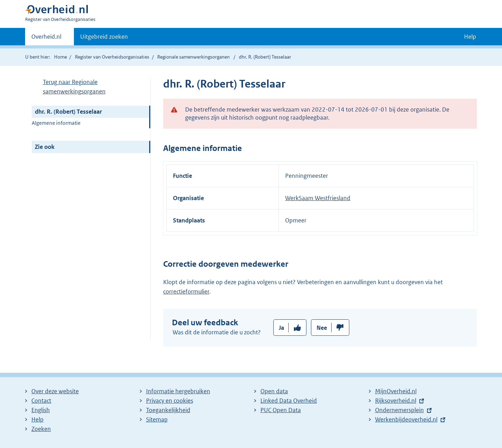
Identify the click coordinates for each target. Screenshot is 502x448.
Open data (274, 391)
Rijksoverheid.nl (396, 401)
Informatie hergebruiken (178, 391)
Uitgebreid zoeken (104, 37)
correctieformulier (186, 291)
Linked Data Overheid (289, 401)
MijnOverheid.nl (396, 391)
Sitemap (157, 419)
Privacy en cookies (170, 401)
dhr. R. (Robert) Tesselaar (68, 112)
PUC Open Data (281, 410)
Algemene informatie (56, 123)
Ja (282, 328)
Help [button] (470, 37)
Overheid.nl (46, 39)
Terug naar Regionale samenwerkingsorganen (74, 87)
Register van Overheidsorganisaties (112, 57)
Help (37, 419)
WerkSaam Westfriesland (318, 198)
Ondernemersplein (400, 410)
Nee (322, 328)
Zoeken (41, 429)
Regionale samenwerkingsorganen (193, 57)
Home (60, 57)
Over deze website (55, 391)
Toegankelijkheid (168, 410)
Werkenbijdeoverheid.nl (406, 419)
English (41, 410)
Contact (41, 401)
